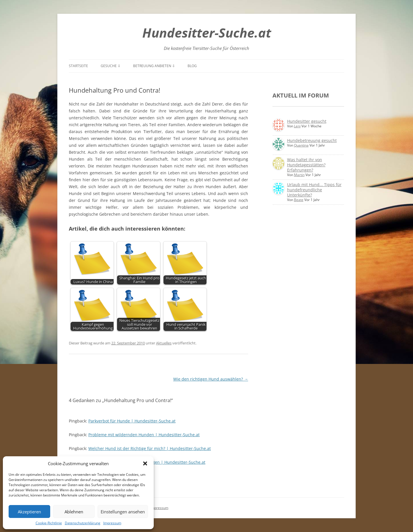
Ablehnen (74, 512)
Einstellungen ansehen (123, 512)
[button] (145, 463)
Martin (299, 175)
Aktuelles (164, 343)
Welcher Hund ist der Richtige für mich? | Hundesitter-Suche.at (150, 448)
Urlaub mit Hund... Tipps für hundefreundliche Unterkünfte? (314, 190)
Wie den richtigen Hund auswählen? (211, 379)
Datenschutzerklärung (83, 523)
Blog (192, 66)
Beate (299, 200)
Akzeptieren (29, 512)
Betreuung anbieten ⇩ (154, 66)
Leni (297, 126)
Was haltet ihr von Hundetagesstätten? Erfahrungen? (306, 165)
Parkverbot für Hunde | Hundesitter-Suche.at (132, 421)
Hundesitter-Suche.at (207, 33)
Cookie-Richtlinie (49, 523)
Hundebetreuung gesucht (312, 140)
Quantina (301, 145)
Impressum (112, 523)
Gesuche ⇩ (111, 66)
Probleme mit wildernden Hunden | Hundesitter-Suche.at (144, 435)
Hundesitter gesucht (307, 121)
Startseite (78, 66)
